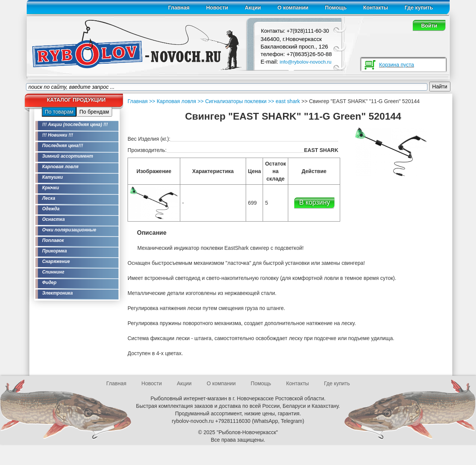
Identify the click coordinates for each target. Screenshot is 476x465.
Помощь (336, 8)
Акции (253, 8)
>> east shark (283, 101)
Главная (179, 8)
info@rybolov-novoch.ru (305, 62)
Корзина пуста (397, 65)
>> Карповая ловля (173, 101)
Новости (217, 8)
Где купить (419, 8)
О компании (293, 8)
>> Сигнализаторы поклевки (231, 101)
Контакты (376, 8)
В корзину (315, 202)
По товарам (59, 112)
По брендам (94, 112)
